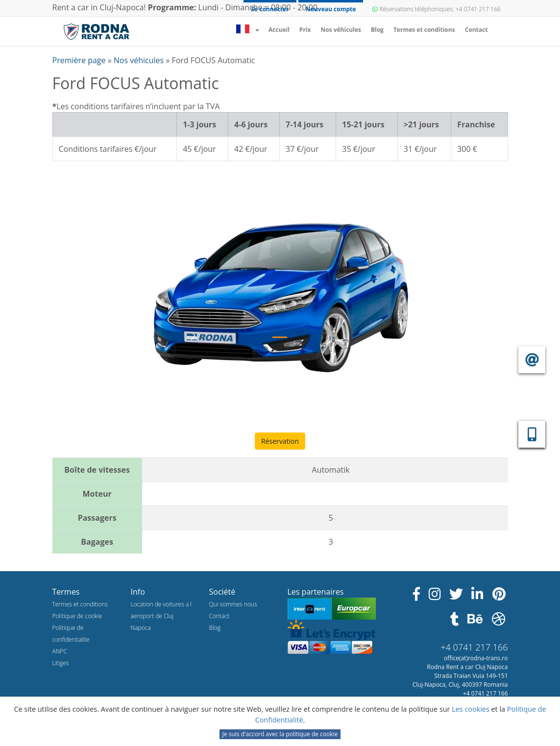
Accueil (281, 29)
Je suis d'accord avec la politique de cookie (280, 734)
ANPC (60, 651)
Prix (305, 30)
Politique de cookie (77, 616)
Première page (80, 60)
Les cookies (471, 709)
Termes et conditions (424, 30)
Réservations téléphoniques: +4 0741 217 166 (436, 9)
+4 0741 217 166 (474, 647)
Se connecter (270, 9)
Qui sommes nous (233, 604)
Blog (377, 30)
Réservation (280, 441)
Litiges (61, 663)
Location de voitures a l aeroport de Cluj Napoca (161, 616)
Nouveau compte (331, 9)
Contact (476, 30)
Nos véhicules (341, 30)
